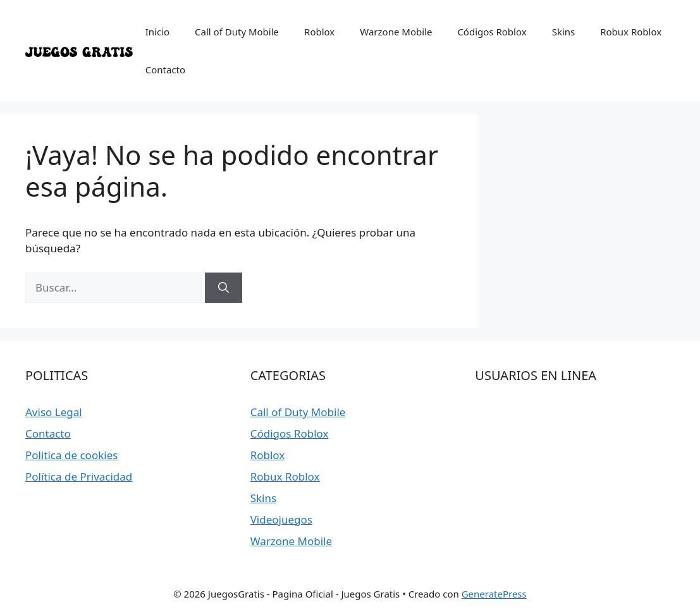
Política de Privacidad (79, 476)
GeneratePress (494, 594)
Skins (564, 32)
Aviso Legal (54, 412)
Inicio (157, 32)
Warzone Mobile (396, 32)
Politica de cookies (71, 455)
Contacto (165, 70)
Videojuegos (281, 519)
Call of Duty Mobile (237, 32)
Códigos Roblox (492, 32)
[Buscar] (224, 288)
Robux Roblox (631, 32)
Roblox (319, 32)
